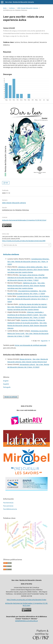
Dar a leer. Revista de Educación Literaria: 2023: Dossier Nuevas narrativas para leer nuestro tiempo (28, 270)
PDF (7, 183)
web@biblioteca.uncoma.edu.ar (26, 621)
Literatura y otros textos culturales (30, 267)
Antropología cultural (27, 364)
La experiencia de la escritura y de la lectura (33, 296)
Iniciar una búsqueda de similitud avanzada (31, 345)
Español (6, 384)
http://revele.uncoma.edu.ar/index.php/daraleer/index (26, 600)
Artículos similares (11, 254)
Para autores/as (8, 506)
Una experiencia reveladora (28, 291)
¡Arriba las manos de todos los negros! (33, 304)
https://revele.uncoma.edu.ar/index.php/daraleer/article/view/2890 (24, 241)
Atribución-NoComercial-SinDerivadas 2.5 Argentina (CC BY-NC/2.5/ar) (24, 220)
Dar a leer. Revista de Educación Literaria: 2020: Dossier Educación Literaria (27, 325)
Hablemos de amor (30, 283)
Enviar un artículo (11, 397)
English (6, 381)
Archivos (12, 8)
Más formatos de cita (10, 245)
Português (7, 387)
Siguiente (44, 341)
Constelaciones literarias (40, 259)
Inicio (5, 8)
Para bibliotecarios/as (10, 509)
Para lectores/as (8, 503)
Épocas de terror (26, 359)
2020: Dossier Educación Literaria (28, 8)
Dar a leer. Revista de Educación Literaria (20, 2)
